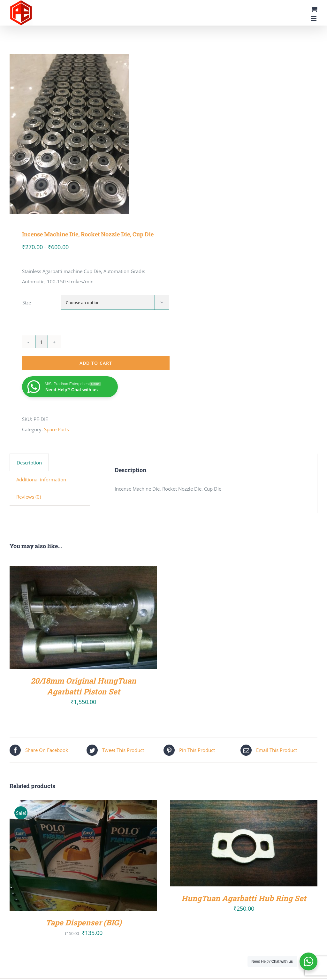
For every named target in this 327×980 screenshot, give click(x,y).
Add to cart (96, 363)
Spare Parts (57, 429)
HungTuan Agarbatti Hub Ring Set (244, 898)
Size (27, 302)
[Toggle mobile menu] (314, 19)
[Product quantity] (42, 342)
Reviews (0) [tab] (29, 497)
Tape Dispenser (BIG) (84, 922)
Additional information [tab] (41, 479)
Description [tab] (29, 463)
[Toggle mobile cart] (314, 9)
